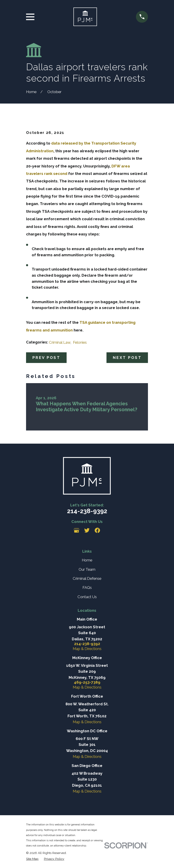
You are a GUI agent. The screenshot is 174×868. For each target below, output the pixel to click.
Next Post (127, 358)
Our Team (87, 569)
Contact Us (87, 597)
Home (87, 560)
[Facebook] (97, 530)
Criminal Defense (87, 578)
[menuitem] (32, 859)
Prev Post (46, 358)
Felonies (80, 342)
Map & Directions (87, 649)
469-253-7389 (87, 682)
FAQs (87, 588)
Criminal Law (60, 342)
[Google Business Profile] (76, 530)
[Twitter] (87, 530)
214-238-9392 (87, 511)
